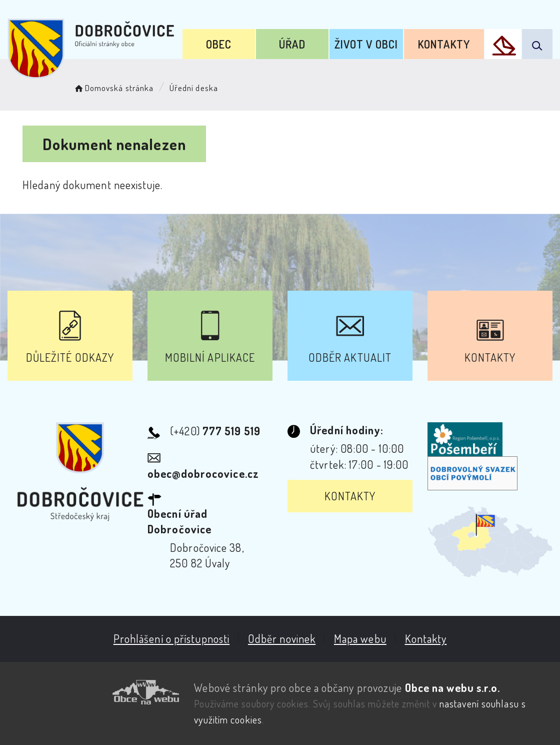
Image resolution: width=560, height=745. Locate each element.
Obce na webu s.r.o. (453, 687)
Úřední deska (194, 88)
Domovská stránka (113, 88)
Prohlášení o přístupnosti (172, 638)
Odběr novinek (282, 638)
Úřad (292, 44)
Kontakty (444, 44)
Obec (219, 44)
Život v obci (366, 44)
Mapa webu (360, 638)
